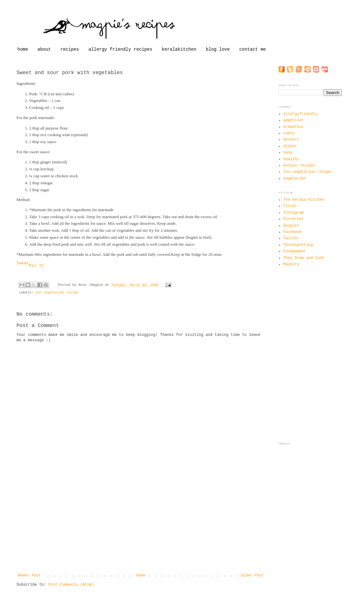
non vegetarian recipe (57, 293)
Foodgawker (295, 251)
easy (288, 153)
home (23, 49)
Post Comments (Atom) (71, 585)
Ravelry (291, 264)
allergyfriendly (300, 114)
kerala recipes (299, 166)
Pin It (37, 266)
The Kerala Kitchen (304, 200)
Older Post (252, 576)
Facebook (292, 232)
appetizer (294, 120)
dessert (291, 140)
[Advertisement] (141, 526)
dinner (290, 146)
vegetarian (295, 179)
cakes (289, 133)
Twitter (291, 238)
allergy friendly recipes (120, 49)
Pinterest (294, 219)
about (44, 49)
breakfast (294, 127)
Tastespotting (298, 245)
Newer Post (29, 576)
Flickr (290, 206)
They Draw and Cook (304, 258)
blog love (218, 49)
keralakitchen (179, 49)
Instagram (294, 213)
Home (141, 576)
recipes (70, 49)
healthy (291, 159)
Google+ (291, 226)
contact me (253, 49)
